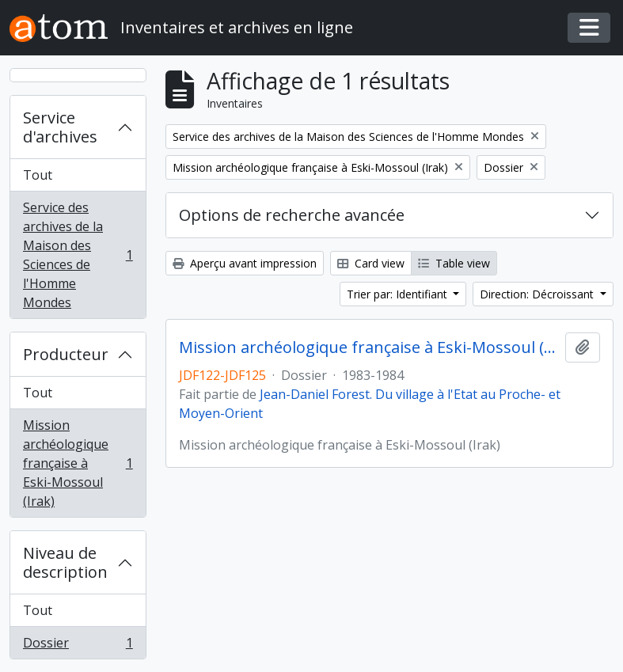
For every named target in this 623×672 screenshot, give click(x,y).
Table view (454, 263)
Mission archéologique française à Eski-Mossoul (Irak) (78, 463)
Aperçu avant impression (245, 263)
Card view (371, 263)
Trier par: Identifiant (399, 294)
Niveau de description (65, 562)
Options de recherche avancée (292, 215)
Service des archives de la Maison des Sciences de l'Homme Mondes (78, 255)
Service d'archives (60, 127)
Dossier (78, 646)
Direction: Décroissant (538, 294)
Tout (38, 175)
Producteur (66, 354)
